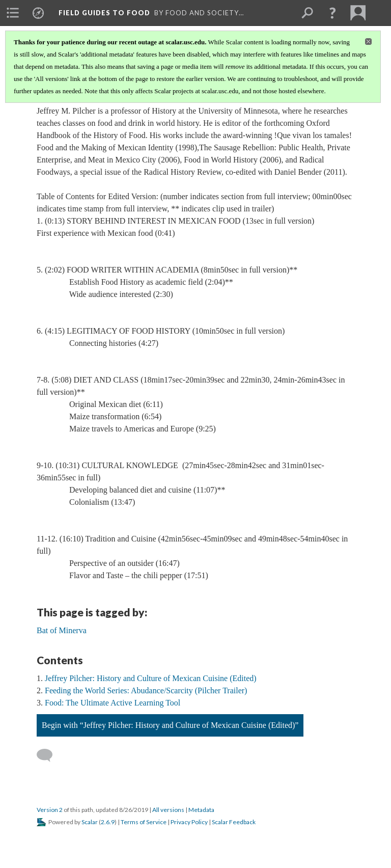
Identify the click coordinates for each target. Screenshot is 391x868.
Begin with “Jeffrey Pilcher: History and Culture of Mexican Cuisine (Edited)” (170, 725)
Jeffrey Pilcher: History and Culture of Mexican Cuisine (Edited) (151, 678)
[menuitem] (13, 13)
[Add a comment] (49, 755)
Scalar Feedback (234, 822)
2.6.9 (108, 822)
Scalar (90, 822)
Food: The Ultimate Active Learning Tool (113, 703)
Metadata (201, 810)
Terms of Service (144, 822)
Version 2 (50, 810)
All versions (168, 810)
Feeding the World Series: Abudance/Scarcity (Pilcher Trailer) (146, 690)
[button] (332, 13)
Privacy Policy (189, 822)
